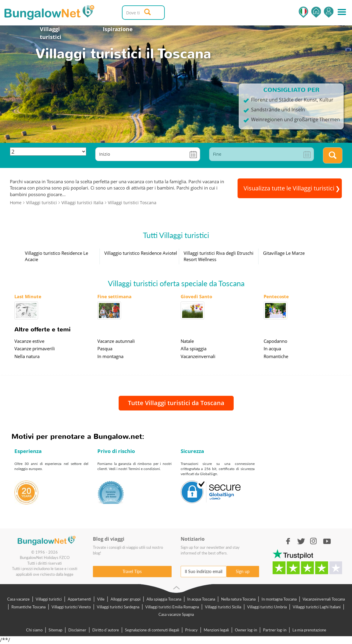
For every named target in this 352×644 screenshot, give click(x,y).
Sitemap (55, 630)
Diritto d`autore (106, 630)
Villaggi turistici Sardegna (118, 607)
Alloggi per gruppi (126, 599)
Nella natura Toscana (238, 599)
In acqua (272, 348)
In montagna (110, 356)
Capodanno (275, 341)
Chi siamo (34, 630)
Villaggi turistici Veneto (71, 607)
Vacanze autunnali (116, 341)
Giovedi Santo (196, 296)
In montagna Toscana (279, 599)
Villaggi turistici (51, 33)
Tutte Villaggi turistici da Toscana (176, 403)
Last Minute (28, 296)
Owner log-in (246, 630)
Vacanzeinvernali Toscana (324, 599)
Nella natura (27, 356)
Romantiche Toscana (28, 607)
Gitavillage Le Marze (284, 253)
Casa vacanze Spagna (176, 614)
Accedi (329, 12)
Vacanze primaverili (35, 348)
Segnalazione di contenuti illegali (152, 630)
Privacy (191, 630)
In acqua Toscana (201, 599)
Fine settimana (114, 296)
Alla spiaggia (194, 348)
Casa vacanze (18, 599)
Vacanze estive (29, 341)
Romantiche (276, 356)
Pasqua (105, 348)
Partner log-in (275, 630)
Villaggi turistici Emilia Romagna (172, 607)
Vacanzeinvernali (198, 356)
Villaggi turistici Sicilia (223, 607)
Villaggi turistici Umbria (267, 607)
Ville (101, 599)
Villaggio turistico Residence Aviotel (141, 253)
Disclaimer (77, 630)
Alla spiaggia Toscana (164, 599)
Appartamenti (79, 599)
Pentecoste (276, 296)
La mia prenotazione (309, 630)
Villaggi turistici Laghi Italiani (317, 607)
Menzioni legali (216, 630)
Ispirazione (118, 29)
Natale (187, 341)
